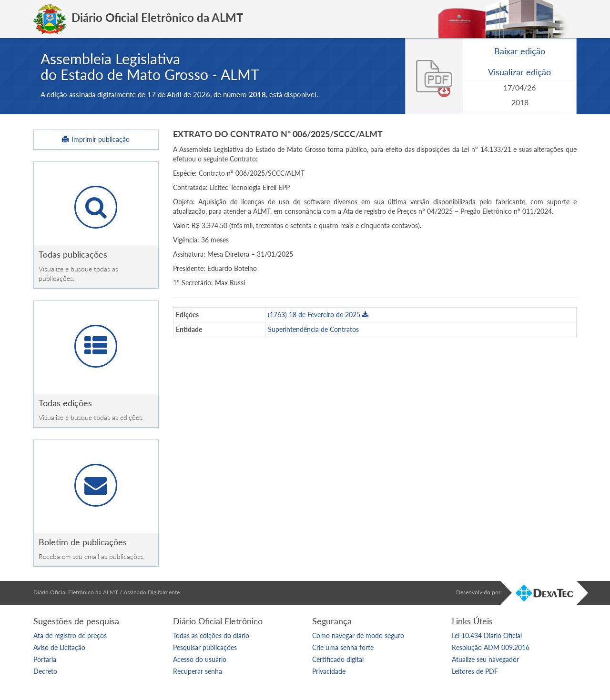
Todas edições (65, 403)
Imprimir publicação (96, 139)
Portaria (45, 659)
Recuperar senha (198, 671)
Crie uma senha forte (343, 647)
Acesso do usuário (200, 659)
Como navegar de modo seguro (358, 635)
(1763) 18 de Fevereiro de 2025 (318, 315)
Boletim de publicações (83, 542)
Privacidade (329, 671)
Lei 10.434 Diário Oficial (487, 635)
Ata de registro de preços (70, 635)
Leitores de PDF (475, 671)
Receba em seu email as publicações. (92, 556)
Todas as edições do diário (211, 635)
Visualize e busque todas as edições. (91, 417)
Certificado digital (338, 659)
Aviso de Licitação (59, 647)
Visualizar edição (519, 72)
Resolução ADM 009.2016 (491, 647)
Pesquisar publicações (205, 647)
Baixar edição (520, 51)
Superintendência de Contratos (313, 329)
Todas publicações (73, 254)
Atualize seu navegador (485, 659)
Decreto (45, 671)
